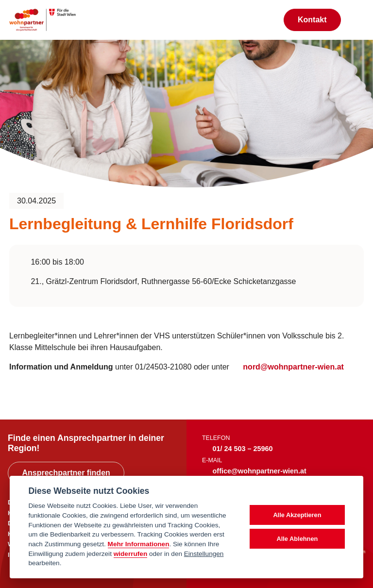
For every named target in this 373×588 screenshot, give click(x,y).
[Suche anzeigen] (266, 20)
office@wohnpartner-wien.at (260, 471)
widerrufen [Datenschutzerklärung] (131, 554)
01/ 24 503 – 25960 (243, 449)
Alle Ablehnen (297, 539)
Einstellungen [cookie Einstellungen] (204, 554)
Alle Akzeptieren (297, 515)
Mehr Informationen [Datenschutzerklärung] (139, 544)
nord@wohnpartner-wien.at (293, 367)
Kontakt (312, 20)
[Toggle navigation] (357, 20)
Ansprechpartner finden (66, 473)
